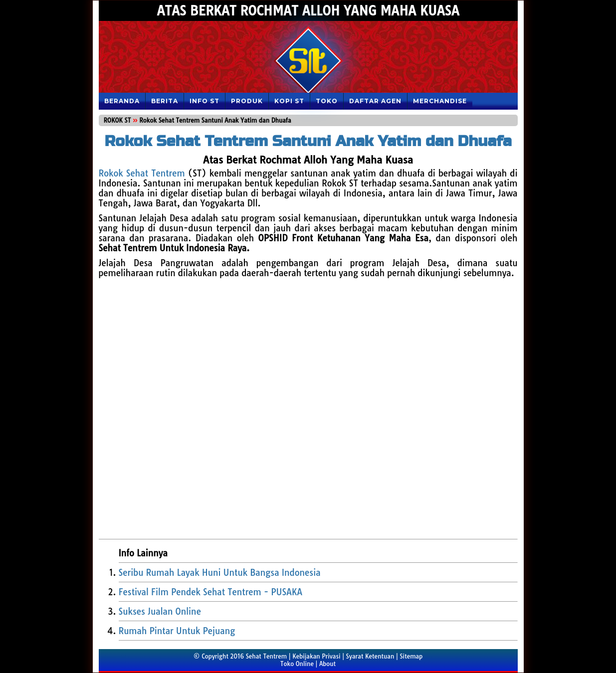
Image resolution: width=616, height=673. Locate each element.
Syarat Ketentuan (370, 656)
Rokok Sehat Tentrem (142, 173)
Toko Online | (300, 664)
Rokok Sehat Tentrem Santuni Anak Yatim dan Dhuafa (308, 141)
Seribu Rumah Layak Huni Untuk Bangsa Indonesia (220, 573)
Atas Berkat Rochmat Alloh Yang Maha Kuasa (308, 11)
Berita (165, 101)
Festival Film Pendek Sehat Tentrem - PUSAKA (211, 592)
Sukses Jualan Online (160, 611)
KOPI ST (289, 101)
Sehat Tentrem (267, 656)
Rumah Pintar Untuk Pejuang (177, 631)
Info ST (205, 101)
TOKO (327, 101)
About (327, 664)
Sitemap (411, 656)
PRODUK (247, 101)
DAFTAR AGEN (375, 101)
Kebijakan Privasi (316, 656)
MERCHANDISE (440, 101)
